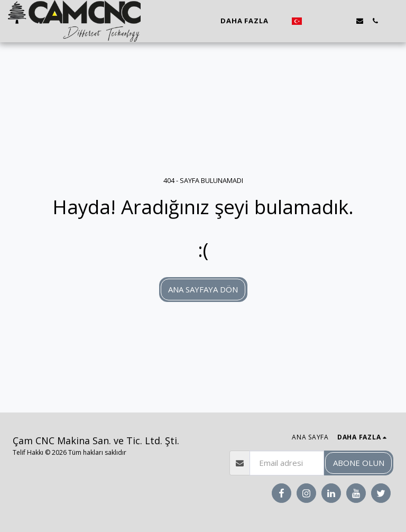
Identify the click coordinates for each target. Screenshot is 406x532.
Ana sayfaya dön (203, 289)
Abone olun (359, 463)
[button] (314, 21)
